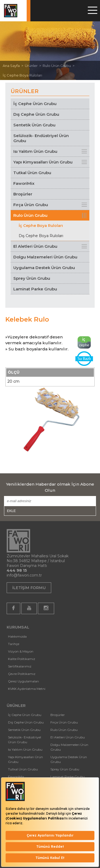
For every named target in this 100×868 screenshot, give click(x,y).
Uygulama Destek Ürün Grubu (44, 268)
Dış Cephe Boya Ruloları (41, 236)
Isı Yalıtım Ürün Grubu (35, 151)
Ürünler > (34, 66)
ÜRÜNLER (16, 706)
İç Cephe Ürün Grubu (35, 104)
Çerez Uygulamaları (23, 681)
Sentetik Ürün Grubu (34, 125)
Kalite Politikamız (22, 659)
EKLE (11, 511)
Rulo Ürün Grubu (30, 215)
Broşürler (23, 194)
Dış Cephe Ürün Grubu (36, 114)
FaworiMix (24, 183)
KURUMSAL (18, 627)
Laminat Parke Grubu (35, 289)
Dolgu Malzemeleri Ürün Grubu (45, 257)
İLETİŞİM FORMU (29, 588)
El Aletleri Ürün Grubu (35, 246)
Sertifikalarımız (20, 666)
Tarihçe (14, 644)
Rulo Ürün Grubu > (59, 66)
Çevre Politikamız (22, 674)
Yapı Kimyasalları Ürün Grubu (43, 162)
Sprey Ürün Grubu (32, 278)
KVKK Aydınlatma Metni (27, 689)
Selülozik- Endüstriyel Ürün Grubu (41, 138)
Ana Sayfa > (14, 66)
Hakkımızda (17, 636)
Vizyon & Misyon (21, 651)
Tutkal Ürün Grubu (32, 173)
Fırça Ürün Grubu (31, 205)
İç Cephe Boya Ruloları (22, 75)
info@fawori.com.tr (24, 575)
